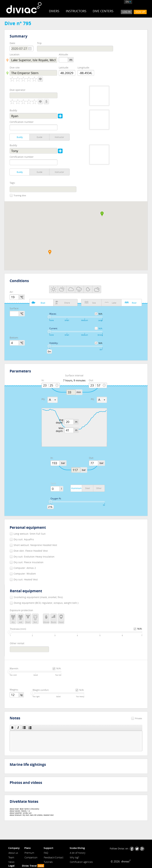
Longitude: (84, 68)
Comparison (31, 857)
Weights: (14, 690)
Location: (15, 54)
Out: (91, 380)
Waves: (53, 314)
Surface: (14, 309)
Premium (29, 853)
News (11, 862)
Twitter (137, 849)
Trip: (40, 43)
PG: (43, 399)
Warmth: (14, 669)
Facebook (132, 849)
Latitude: (64, 68)
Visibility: (54, 343)
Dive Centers (103, 11)
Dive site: (15, 68)
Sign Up (140, 12)
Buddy (13, 110)
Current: (54, 329)
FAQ (46, 853)
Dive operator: (18, 90)
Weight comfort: (41, 690)
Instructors (76, 11)
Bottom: (14, 338)
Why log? (74, 857)
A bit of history (78, 853)
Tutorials (48, 862)
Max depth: (60, 430)
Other (99, 488)
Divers (54, 11)
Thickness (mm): (18, 629)
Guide (40, 137)
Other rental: (17, 643)
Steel (88, 488)
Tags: (13, 183)
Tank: (54, 484)
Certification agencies (81, 862)
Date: (13, 43)
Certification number (22, 122)
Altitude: (64, 55)
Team (11, 857)
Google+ (142, 849)
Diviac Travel (33, 866)
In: (43, 380)
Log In (126, 12)
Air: (12, 292)
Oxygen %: (56, 499)
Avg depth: (60, 421)
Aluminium (76, 488)
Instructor (59, 137)
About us (13, 853)
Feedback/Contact (54, 857)
